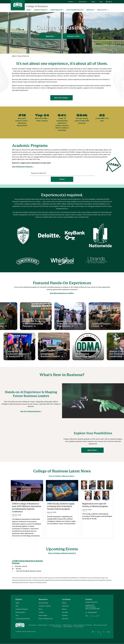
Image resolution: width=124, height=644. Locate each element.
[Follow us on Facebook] (87, 616)
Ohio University (23, 632)
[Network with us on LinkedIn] (93, 616)
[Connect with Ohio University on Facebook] (93, 632)
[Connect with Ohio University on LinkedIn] (98, 632)
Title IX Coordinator (79, 627)
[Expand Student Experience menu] (64, 10)
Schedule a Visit (73, 36)
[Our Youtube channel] (96, 616)
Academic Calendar (45, 606)
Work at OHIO (43, 615)
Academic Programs (40, 10)
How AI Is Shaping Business (30, 411)
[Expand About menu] (32, 10)
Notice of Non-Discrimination (100, 625)
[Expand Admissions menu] (95, 10)
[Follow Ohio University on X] (104, 632)
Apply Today (92, 450)
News (40, 609)
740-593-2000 (92, 613)
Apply (93, 2)
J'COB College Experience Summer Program (28, 562)
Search (109, 2)
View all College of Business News (61, 476)
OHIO (14, 56)
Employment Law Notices (55, 625)
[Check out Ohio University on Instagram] (96, 634)
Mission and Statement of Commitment (83, 625)
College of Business (37, 6)
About (28, 10)
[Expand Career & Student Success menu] (84, 10)
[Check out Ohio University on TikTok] (106, 632)
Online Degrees (20, 612)
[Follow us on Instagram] (90, 617)
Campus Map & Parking (23, 619)
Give (101, 2)
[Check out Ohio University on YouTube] (101, 633)
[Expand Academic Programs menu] (48, 10)
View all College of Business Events (62, 553)
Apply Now (50, 36)
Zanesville (65, 619)
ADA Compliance (32, 625)
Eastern (64, 609)
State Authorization (68, 627)
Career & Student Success (75, 10)
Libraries (41, 612)
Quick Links (83, 2)
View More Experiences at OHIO (61, 293)
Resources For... (102, 10)
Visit (17, 615)
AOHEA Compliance (43, 625)
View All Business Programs (22, 167)
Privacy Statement (58, 627)
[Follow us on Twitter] (99, 616)
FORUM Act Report (67, 625)
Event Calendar (43, 603)
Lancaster (65, 612)
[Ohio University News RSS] (109, 632)
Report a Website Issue (46, 619)
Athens (64, 603)
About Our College (61, 98)
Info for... (72, 2)
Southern (65, 615)
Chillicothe (65, 606)
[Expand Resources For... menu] (109, 10)
